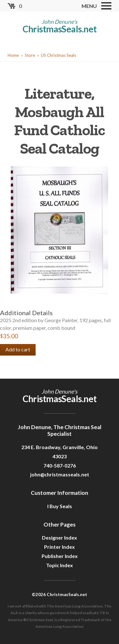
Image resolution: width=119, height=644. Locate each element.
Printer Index (60, 547)
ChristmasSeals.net (60, 29)
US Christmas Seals (59, 55)
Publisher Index (60, 556)
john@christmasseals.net (60, 474)
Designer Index (60, 538)
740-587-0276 (60, 465)
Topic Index (60, 565)
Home (13, 55)
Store (30, 55)
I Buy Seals (60, 506)
